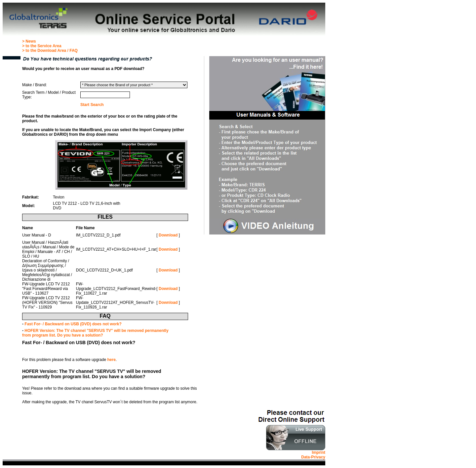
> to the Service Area (42, 46)
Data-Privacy (313, 457)
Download (168, 235)
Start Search (92, 105)
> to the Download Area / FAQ (50, 51)
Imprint (318, 452)
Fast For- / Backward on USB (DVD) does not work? (73, 324)
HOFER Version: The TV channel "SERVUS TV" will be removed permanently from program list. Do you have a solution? (95, 333)
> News (29, 41)
